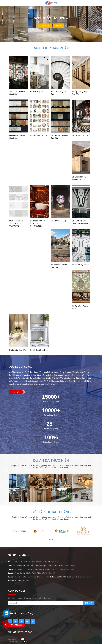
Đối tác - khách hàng (51, 510)
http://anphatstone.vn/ (23, 579)
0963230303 (62, 575)
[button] (50, 538)
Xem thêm (16, 390)
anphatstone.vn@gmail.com (82, 575)
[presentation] (2, 23)
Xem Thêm (45, 25)
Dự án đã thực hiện (51, 459)
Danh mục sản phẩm (51, 46)
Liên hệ (59, 25)
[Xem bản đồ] (57, 560)
